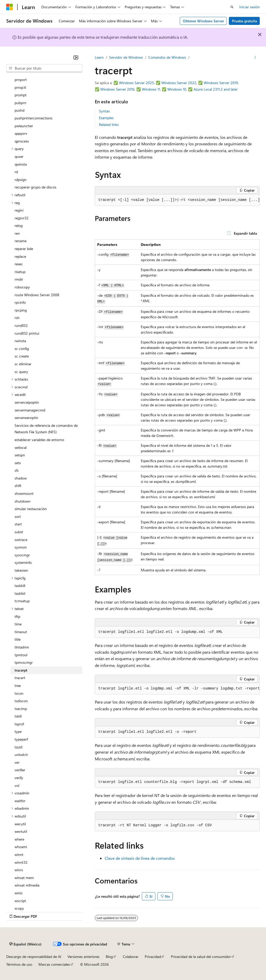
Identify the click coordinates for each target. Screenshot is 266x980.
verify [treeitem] (19, 778)
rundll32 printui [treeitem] (27, 333)
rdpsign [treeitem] (21, 180)
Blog (109, 957)
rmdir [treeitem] (19, 279)
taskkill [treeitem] (20, 586)
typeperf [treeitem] (21, 739)
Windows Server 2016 (117, 89)
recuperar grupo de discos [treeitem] (35, 187)
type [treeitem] (18, 731)
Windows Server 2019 (221, 83)
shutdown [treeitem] (22, 501)
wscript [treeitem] (20, 901)
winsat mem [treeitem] (24, 878)
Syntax (104, 111)
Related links (109, 124)
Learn (99, 57)
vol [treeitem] (17, 785)
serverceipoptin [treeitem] (27, 402)
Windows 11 (151, 89)
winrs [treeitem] (19, 870)
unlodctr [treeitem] (21, 755)
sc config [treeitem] (22, 349)
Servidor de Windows (126, 57)
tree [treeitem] (18, 685)
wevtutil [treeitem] (21, 831)
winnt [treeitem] (19, 854)
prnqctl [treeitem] (20, 87)
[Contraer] (76, 57)
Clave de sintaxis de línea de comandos (140, 858)
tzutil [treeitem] (18, 747)
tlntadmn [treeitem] (22, 647)
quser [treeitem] (19, 156)
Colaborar (131, 957)
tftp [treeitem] (17, 616)
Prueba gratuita (244, 21)
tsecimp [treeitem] (21, 709)
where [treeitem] (19, 839)
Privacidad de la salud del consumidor (201, 957)
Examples (106, 118)
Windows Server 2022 (179, 83)
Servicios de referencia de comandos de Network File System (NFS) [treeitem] (46, 429)
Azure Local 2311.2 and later (216, 89)
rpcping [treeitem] (21, 310)
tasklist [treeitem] (20, 593)
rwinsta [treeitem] (20, 341)
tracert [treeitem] (20, 678)
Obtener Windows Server (203, 21)
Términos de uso (19, 964)
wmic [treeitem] (19, 893)
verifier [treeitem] (20, 770)
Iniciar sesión (250, 7)
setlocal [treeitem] (21, 447)
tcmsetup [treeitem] (22, 601)
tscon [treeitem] (19, 693)
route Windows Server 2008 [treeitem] (37, 295)
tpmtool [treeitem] (21, 655)
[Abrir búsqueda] (232, 7)
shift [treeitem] (18, 486)
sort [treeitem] (18, 516)
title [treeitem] (18, 639)
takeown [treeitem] (21, 570)
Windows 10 (177, 89)
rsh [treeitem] (17, 318)
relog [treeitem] (19, 225)
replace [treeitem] (20, 256)
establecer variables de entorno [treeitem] (39, 440)
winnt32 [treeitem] (21, 862)
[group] (177, 200)
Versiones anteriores (84, 957)
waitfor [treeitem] (20, 801)
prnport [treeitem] (21, 80)
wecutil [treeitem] (20, 824)
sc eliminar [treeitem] (23, 364)
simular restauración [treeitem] (31, 509)
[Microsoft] (10, 7)
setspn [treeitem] (20, 455)
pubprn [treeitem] (20, 103)
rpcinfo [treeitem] (20, 302)
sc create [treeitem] (22, 356)
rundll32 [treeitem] (21, 325)
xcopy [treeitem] (19, 908)
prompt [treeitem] (21, 95)
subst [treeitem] (19, 532)
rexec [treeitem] (19, 264)
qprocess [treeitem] (22, 141)
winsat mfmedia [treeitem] (27, 885)
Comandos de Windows (167, 57)
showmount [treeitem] (24, 493)
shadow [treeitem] (21, 478)
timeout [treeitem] (21, 632)
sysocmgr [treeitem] (22, 555)
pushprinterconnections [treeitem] (34, 118)
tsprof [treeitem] (19, 724)
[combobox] (44, 68)
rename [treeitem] (21, 241)
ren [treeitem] (17, 233)
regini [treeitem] (19, 210)
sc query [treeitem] (21, 372)
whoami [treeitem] (21, 847)
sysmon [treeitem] (21, 547)
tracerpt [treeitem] (21, 670)
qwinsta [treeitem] (21, 164)
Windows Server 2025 (137, 83)
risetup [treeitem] (20, 272)
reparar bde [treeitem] (24, 249)
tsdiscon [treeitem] (21, 701)
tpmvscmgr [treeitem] (24, 662)
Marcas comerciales (54, 964)
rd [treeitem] (16, 172)
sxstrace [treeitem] (21, 540)
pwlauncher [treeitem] (24, 126)
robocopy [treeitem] (22, 287)
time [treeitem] (18, 624)
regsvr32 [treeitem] (22, 218)
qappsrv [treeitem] (21, 133)
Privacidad (153, 957)
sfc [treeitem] (17, 470)
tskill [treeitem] (18, 716)
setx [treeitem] (18, 463)
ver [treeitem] (17, 762)
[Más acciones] (255, 57)
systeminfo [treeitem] (23, 562)
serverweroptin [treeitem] (26, 418)
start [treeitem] (18, 524)
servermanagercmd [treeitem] (30, 410)
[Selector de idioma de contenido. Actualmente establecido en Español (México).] (25, 944)
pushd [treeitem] (19, 110)
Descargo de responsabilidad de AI (34, 957)
